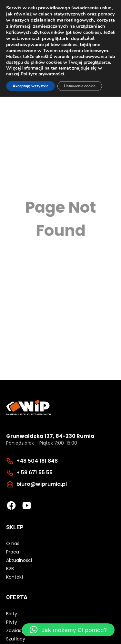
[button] (68, 630)
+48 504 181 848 (37, 461)
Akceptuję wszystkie (30, 86)
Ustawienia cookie (80, 86)
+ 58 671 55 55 (35, 472)
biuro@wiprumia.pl (42, 484)
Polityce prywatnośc (42, 74)
